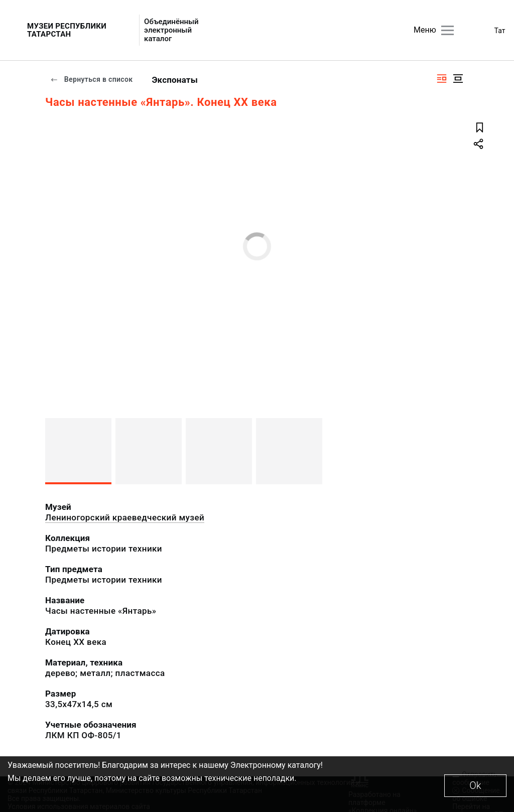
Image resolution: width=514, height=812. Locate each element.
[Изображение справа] (442, 79)
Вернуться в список (91, 79)
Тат (500, 31)
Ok (475, 785)
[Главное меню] (447, 30)
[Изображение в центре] (458, 79)
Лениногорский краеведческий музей (125, 517)
